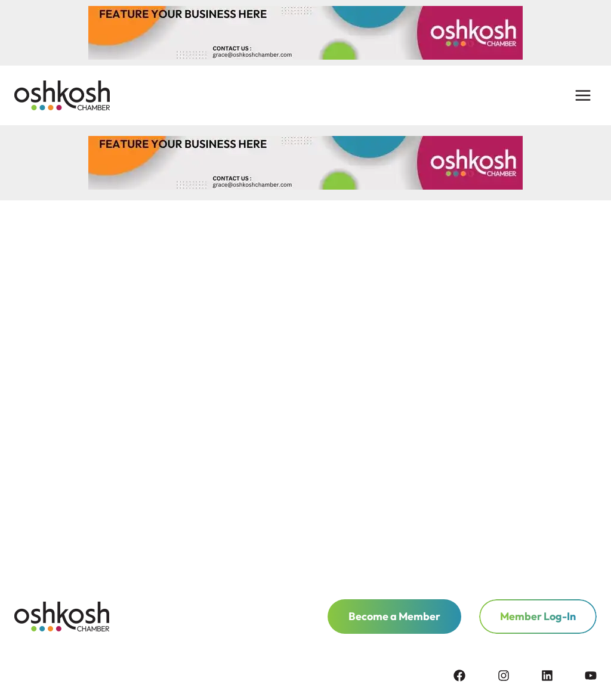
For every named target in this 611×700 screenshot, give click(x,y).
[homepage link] (62, 617)
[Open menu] (583, 96)
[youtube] (591, 676)
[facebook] (474, 676)
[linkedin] (562, 676)
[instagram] (519, 676)
